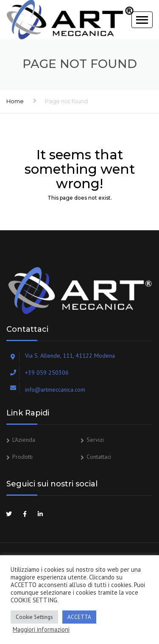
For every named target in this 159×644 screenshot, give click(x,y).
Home (15, 101)
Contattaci (99, 457)
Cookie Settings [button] (34, 617)
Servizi (95, 440)
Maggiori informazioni (41, 630)
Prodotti (22, 457)
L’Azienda (24, 440)
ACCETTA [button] (79, 617)
